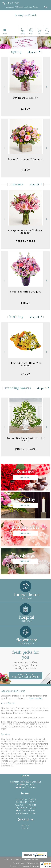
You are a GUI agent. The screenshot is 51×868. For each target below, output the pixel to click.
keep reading (36, 698)
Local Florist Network (20, 866)
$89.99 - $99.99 (25, 241)
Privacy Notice (32, 863)
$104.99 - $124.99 (25, 449)
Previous (4, 87)
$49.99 (26, 374)
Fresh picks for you (25, 660)
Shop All (33, 52)
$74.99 (26, 170)
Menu (5, 34)
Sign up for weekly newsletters (25, 676)
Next (47, 87)
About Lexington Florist (13, 691)
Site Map (35, 866)
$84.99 (25, 109)
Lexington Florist (25, 15)
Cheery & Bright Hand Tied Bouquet (26, 364)
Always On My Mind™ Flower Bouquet (25, 232)
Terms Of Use (18, 863)
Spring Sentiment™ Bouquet (26, 159)
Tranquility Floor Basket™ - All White (25, 439)
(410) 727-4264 (13, 3)
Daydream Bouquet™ (25, 98)
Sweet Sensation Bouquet (26, 292)
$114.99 (26, 303)
